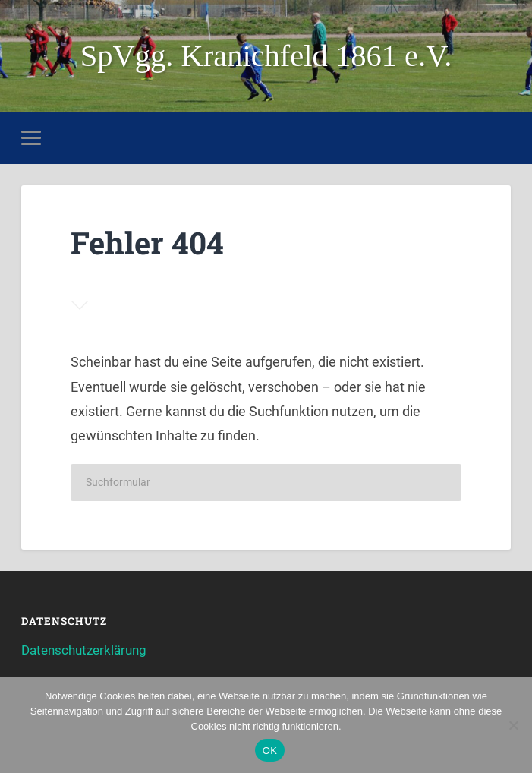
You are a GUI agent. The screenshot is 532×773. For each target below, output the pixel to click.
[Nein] (513, 725)
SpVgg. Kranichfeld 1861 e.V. (266, 56)
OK (270, 751)
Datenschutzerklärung (84, 650)
